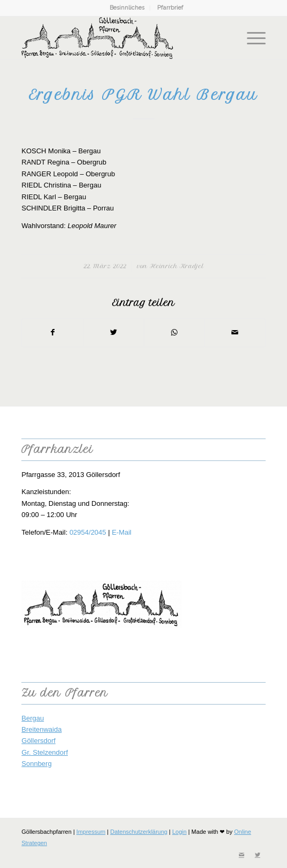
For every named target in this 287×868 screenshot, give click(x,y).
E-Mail (122, 532)
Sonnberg (36, 764)
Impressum (91, 832)
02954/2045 (88, 532)
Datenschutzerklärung (139, 832)
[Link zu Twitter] (258, 855)
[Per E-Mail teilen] (235, 333)
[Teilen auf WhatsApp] (174, 333)
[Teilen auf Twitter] (114, 333)
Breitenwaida (41, 729)
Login (179, 832)
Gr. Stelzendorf (45, 752)
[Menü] (251, 38)
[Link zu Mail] (242, 855)
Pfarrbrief (170, 8)
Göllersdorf (38, 741)
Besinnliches (127, 8)
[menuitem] (127, 8)
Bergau (33, 718)
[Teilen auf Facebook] (52, 333)
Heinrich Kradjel (177, 266)
